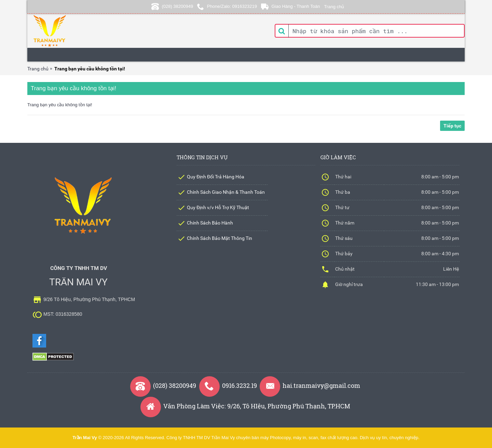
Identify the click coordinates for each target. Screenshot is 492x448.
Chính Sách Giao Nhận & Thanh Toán (226, 192)
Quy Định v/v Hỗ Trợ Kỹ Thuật (218, 207)
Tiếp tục (452, 126)
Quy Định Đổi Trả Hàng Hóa (216, 177)
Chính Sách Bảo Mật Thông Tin (220, 238)
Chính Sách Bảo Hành (210, 223)
